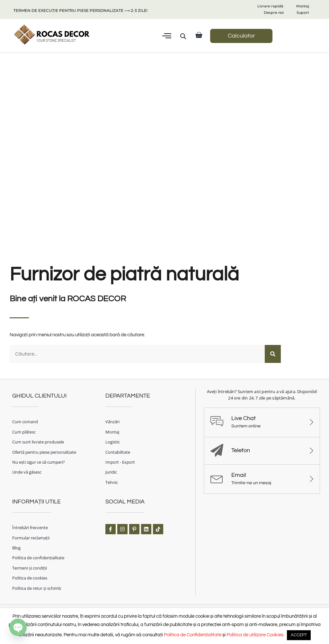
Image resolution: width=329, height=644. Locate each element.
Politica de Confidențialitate (193, 635)
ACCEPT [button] (299, 635)
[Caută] (273, 353)
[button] (167, 36)
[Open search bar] (183, 36)
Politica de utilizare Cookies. (255, 635)
